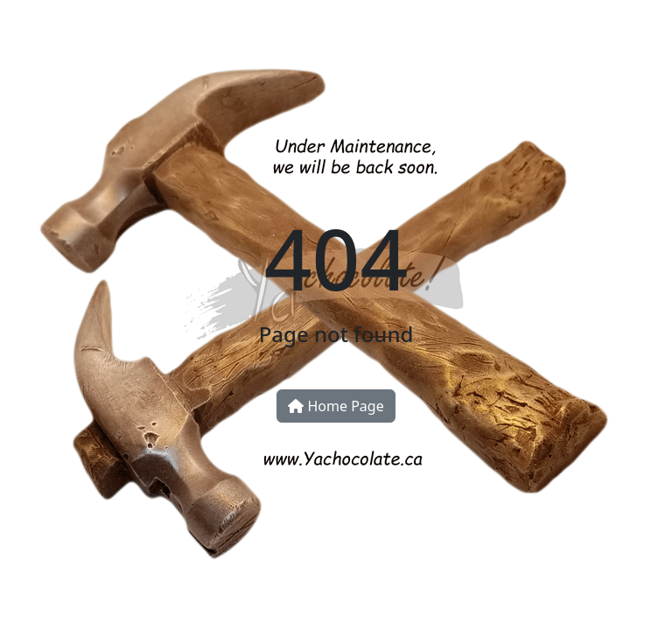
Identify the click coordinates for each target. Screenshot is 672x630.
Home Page (336, 406)
